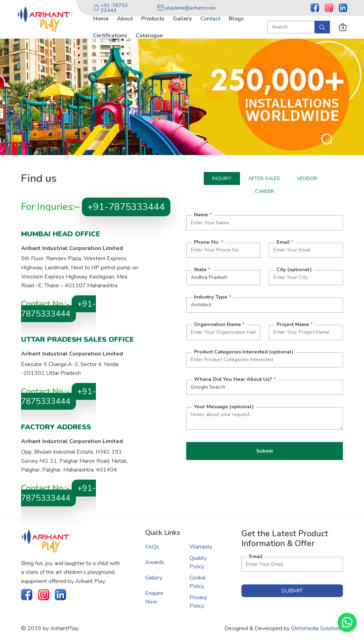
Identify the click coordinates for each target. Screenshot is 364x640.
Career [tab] (265, 191)
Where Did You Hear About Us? (235, 379)
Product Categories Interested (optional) (244, 352)
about (125, 19)
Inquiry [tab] (222, 178)
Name (203, 215)
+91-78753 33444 (111, 8)
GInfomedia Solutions (317, 628)
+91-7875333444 (126, 207)
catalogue (149, 36)
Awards (155, 562)
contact (210, 19)
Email (285, 242)
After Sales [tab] (264, 178)
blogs (236, 19)
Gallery (154, 578)
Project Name (295, 324)
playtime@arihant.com (186, 8)
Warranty (201, 547)
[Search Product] (291, 27)
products (153, 19)
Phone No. (209, 242)
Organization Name (219, 324)
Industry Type (212, 297)
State (202, 269)
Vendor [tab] (307, 178)
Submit (265, 451)
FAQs (152, 547)
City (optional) (294, 269)
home (101, 19)
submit (292, 591)
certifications (110, 36)
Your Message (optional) (224, 407)
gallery (182, 19)
